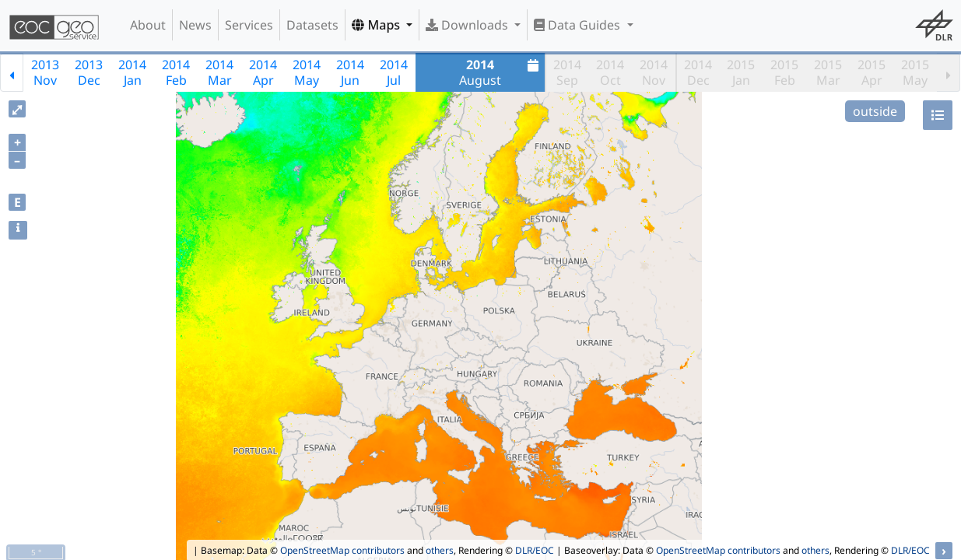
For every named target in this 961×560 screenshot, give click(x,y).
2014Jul (394, 72)
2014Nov (654, 72)
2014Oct (610, 72)
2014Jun (350, 72)
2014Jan (132, 72)
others (440, 550)
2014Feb (176, 72)
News (195, 25)
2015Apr (872, 72)
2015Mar (828, 72)
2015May (915, 72)
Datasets (312, 25)
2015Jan (741, 72)
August (501, 72)
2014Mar (219, 72)
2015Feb (784, 72)
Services (249, 25)
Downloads (468, 25)
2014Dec (698, 72)
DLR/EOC (535, 550)
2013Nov (45, 72)
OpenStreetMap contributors (342, 550)
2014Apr (263, 72)
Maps (377, 25)
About (148, 25)
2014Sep (567, 72)
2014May (307, 72)
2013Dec (89, 72)
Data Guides (579, 25)
